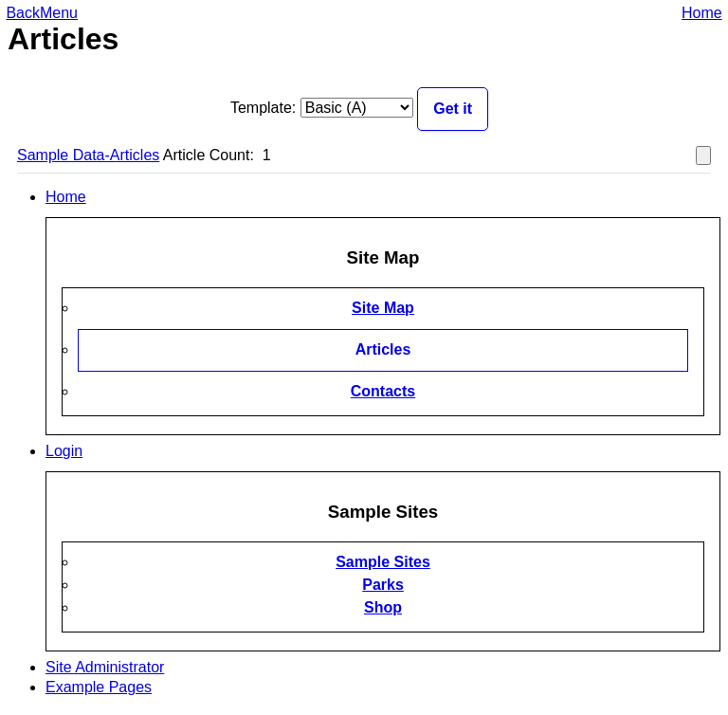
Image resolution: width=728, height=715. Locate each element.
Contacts (383, 391)
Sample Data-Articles (88, 155)
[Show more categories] (703, 156)
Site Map (383, 308)
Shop (383, 607)
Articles (383, 349)
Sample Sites (383, 562)
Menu (59, 13)
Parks (383, 585)
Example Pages (99, 687)
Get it (453, 109)
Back (23, 13)
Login (64, 451)
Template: (263, 108)
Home (702, 13)
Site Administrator (105, 667)
